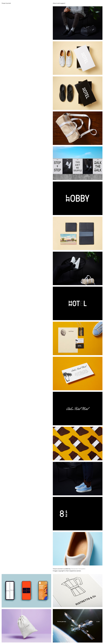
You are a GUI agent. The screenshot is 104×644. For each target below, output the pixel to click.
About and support (59, 3)
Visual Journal (6, 3)
